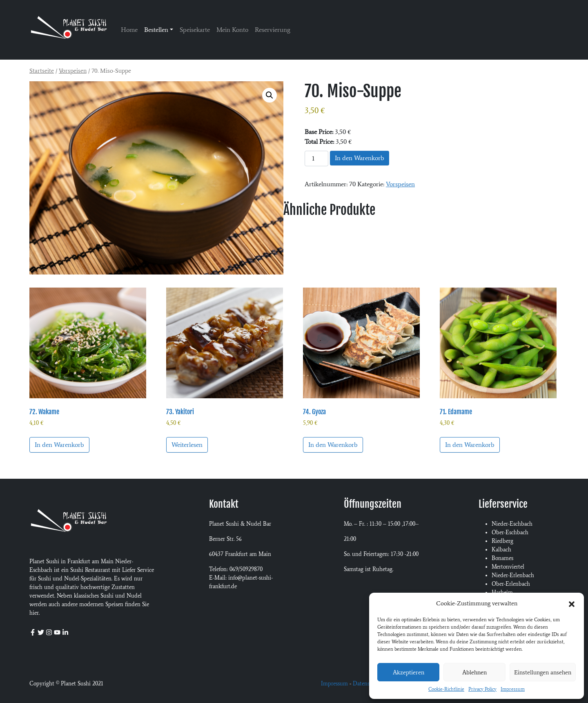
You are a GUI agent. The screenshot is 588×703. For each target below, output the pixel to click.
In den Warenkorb (360, 158)
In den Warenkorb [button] (59, 445)
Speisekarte (195, 30)
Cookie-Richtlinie (446, 689)
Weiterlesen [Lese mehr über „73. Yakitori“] (187, 445)
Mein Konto (232, 30)
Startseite (42, 71)
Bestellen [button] (156, 30)
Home (129, 30)
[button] (572, 603)
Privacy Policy (482, 689)
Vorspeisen (73, 71)
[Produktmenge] (316, 158)
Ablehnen (474, 672)
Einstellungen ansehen (543, 672)
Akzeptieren (409, 672)
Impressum (513, 689)
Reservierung (273, 30)
